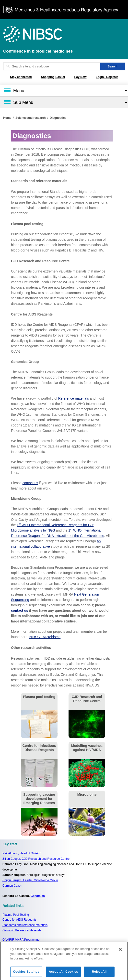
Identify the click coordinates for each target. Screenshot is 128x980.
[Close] (120, 951)
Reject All (99, 973)
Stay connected (21, 77)
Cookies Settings (26, 973)
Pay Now (80, 77)
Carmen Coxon (12, 886)
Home (7, 118)
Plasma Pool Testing (16, 915)
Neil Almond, (22, 853)
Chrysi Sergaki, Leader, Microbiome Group (30, 880)
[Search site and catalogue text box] (52, 66)
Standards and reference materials (25, 925)
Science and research (30, 118)
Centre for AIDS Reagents (19, 920)
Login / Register (107, 77)
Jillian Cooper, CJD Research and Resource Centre (36, 859)
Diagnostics (58, 118)
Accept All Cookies (63, 973)
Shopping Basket (53, 77)
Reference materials (74, 398)
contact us (30, 483)
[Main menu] (64, 91)
